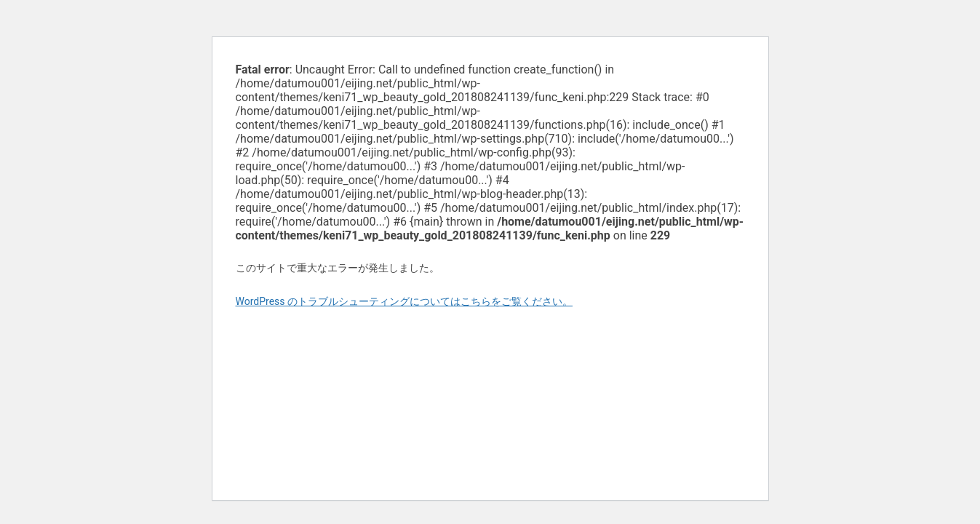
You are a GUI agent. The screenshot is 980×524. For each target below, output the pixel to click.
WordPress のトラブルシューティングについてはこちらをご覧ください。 (405, 301)
